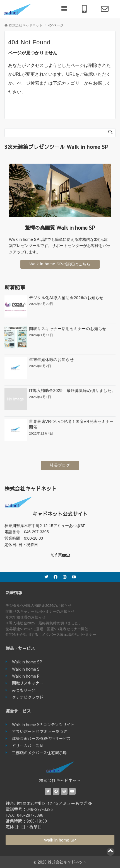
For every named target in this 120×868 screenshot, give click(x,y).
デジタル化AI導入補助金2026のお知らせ (39, 606)
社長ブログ (60, 465)
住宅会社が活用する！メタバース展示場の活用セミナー (51, 635)
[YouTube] (64, 556)
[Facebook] (56, 556)
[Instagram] (60, 556)
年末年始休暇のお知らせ (26, 617)
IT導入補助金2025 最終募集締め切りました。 (44, 623)
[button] (64, 9)
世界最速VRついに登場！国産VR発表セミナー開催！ (49, 629)
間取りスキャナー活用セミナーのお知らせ (40, 611)
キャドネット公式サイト (60, 514)
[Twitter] (52, 556)
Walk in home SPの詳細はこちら (60, 264)
